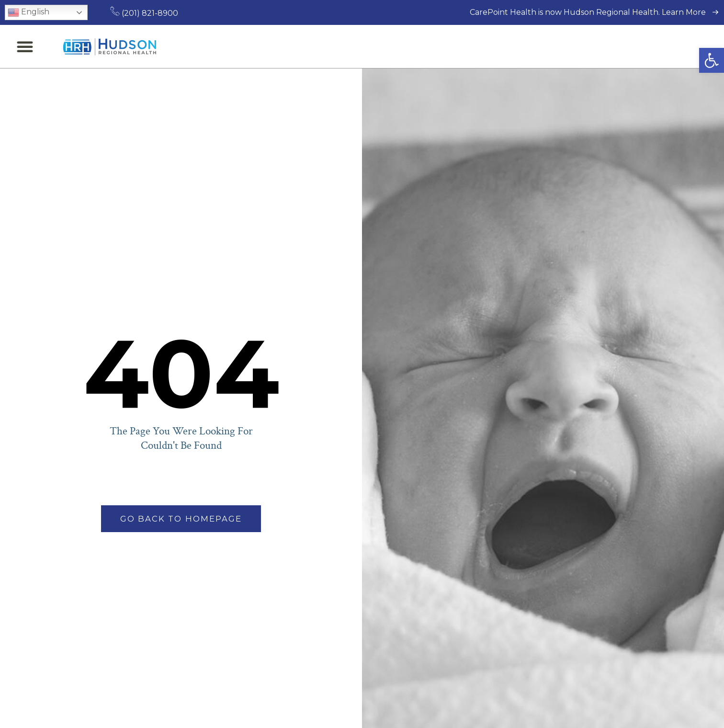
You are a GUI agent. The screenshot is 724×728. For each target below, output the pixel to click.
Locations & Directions (549, 46)
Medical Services (353, 46)
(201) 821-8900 (144, 13)
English (28, 12)
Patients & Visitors (444, 46)
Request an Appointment (663, 46)
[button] (712, 60)
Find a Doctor (276, 46)
